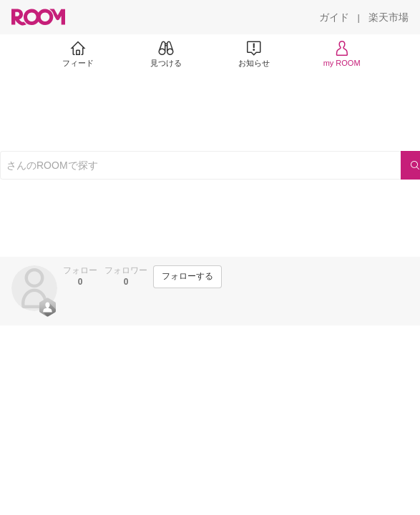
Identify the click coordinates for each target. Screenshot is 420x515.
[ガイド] (334, 17)
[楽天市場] (389, 17)
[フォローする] (187, 277)
